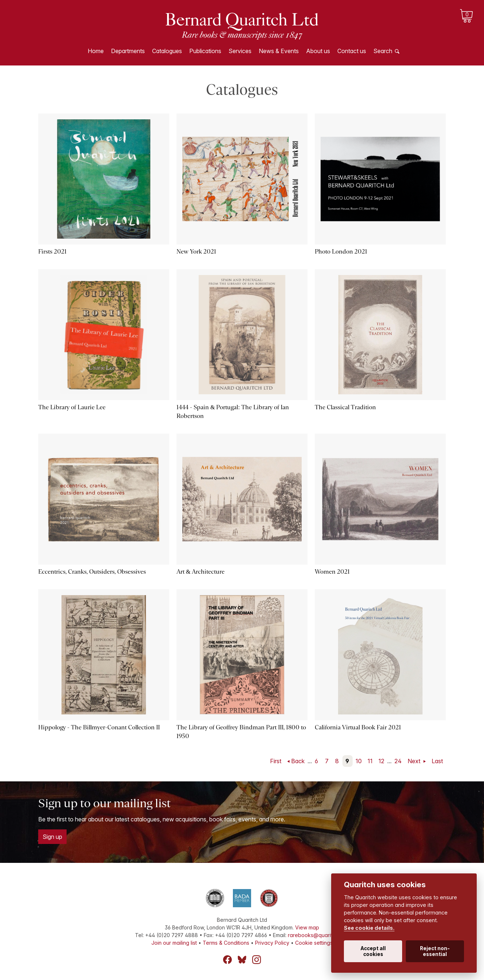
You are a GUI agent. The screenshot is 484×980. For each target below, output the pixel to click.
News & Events (279, 51)
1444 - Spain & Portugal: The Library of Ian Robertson (233, 412)
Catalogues (167, 51)
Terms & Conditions (226, 943)
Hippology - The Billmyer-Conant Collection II (99, 727)
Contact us (352, 51)
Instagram (257, 960)
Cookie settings (314, 943)
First (276, 761)
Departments (128, 51)
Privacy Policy (272, 943)
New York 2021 (196, 252)
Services (240, 51)
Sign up (52, 837)
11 (370, 761)
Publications (205, 51)
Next (415, 761)
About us (318, 51)
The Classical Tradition (345, 407)
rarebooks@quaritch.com (319, 935)
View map (307, 927)
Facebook (227, 960)
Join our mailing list (174, 943)
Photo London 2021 (341, 252)
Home (96, 51)
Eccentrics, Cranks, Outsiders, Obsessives (92, 572)
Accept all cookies (373, 951)
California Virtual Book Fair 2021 (358, 727)
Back (298, 761)
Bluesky (242, 960)
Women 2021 (332, 572)
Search (383, 51)
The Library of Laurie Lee (72, 407)
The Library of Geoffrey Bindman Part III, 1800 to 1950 (241, 732)
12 (381, 761)
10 (359, 761)
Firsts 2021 (52, 252)
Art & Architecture (201, 572)
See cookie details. (369, 928)
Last (437, 761)
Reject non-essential (435, 951)
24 (398, 761)
